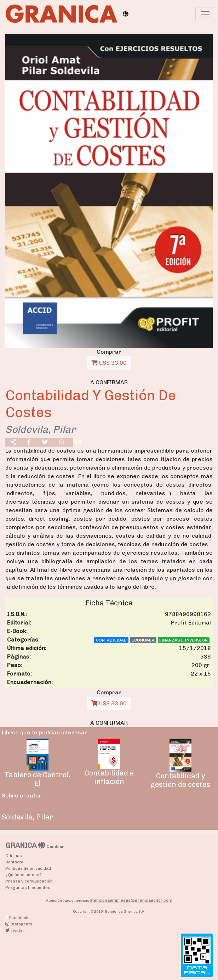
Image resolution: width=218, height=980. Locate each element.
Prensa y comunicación (29, 881)
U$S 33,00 (109, 363)
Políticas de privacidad (28, 868)
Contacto (14, 862)
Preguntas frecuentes (28, 887)
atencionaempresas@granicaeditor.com (131, 900)
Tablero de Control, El (38, 779)
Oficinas (14, 856)
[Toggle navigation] (205, 14)
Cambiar (55, 846)
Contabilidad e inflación (109, 777)
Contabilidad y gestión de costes (180, 780)
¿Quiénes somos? (24, 875)
